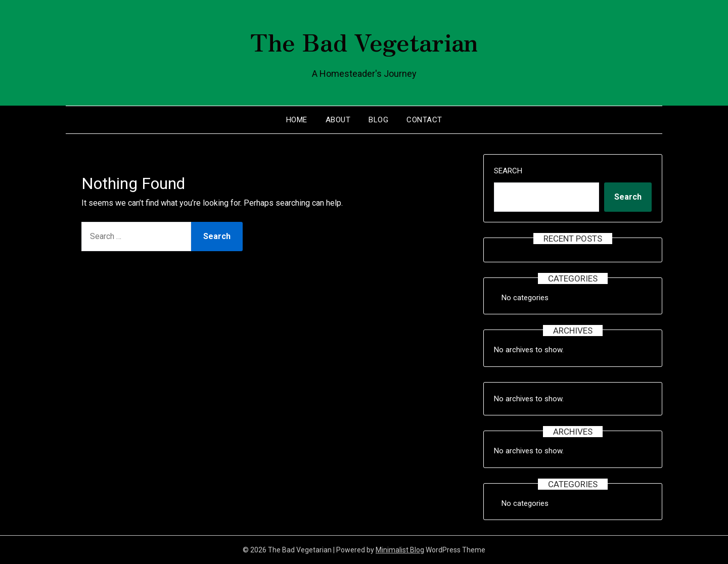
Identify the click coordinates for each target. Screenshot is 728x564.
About (338, 120)
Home (297, 120)
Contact (424, 120)
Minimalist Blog (400, 550)
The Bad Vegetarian (364, 41)
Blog (378, 120)
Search (508, 171)
